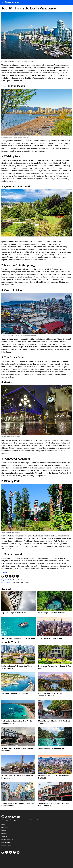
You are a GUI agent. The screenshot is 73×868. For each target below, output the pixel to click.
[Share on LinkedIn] (17, 576)
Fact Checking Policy (7, 840)
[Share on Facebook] (6, 576)
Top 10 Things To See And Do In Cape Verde (18, 638)
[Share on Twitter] (10, 576)
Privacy (4, 831)
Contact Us (5, 828)
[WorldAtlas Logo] (13, 2)
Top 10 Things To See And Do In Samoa (52, 613)
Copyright (4, 834)
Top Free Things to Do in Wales (14, 613)
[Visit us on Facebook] (7, 852)
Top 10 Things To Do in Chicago (49, 638)
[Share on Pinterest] (14, 576)
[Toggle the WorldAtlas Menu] (2, 2)
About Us (4, 837)
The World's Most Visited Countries (15, 694)
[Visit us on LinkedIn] (18, 852)
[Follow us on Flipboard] (3, 852)
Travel (22, 580)
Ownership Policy (6, 846)
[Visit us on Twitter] (10, 852)
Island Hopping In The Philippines (51, 748)
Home (3, 825)
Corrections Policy (7, 843)
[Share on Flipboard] (3, 576)
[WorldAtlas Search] (71, 2)
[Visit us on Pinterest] (14, 852)
